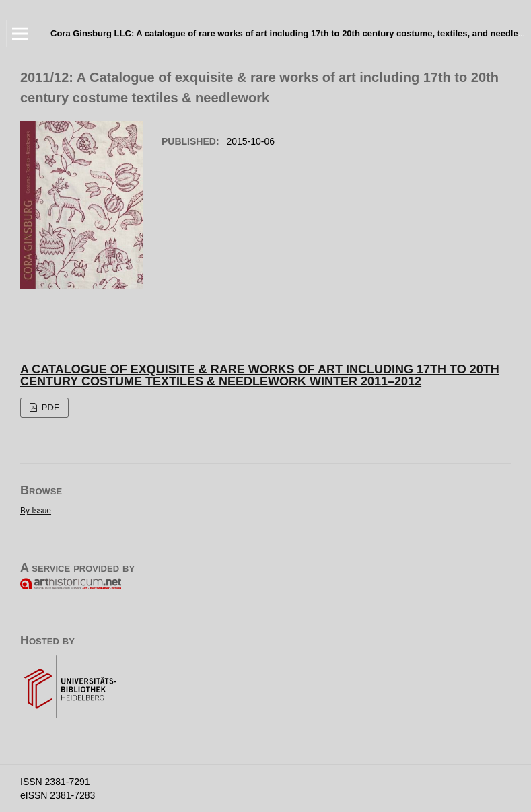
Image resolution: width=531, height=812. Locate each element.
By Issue (36, 511)
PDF (49, 407)
